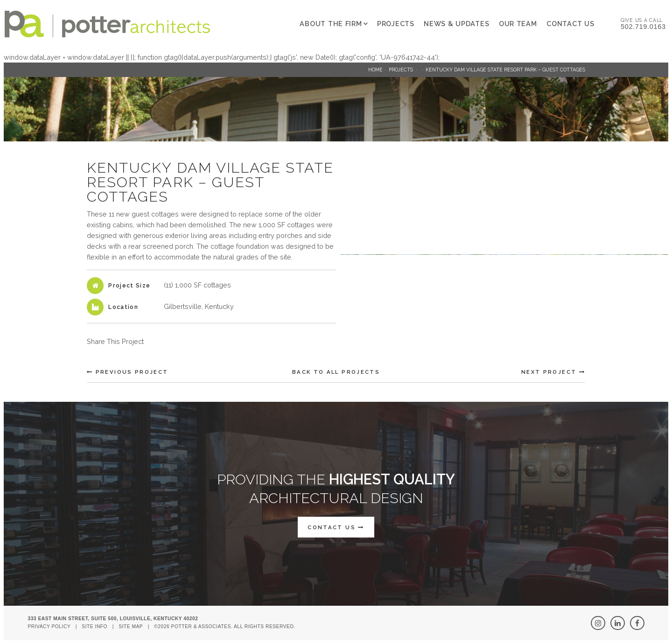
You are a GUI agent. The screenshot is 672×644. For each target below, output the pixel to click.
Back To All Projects (336, 372)
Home (375, 70)
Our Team (518, 24)
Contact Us (570, 24)
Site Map (131, 626)
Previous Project (128, 372)
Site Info (94, 626)
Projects (396, 24)
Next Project (553, 372)
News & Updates (456, 24)
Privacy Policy (49, 626)
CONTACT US (336, 527)
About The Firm (331, 24)
